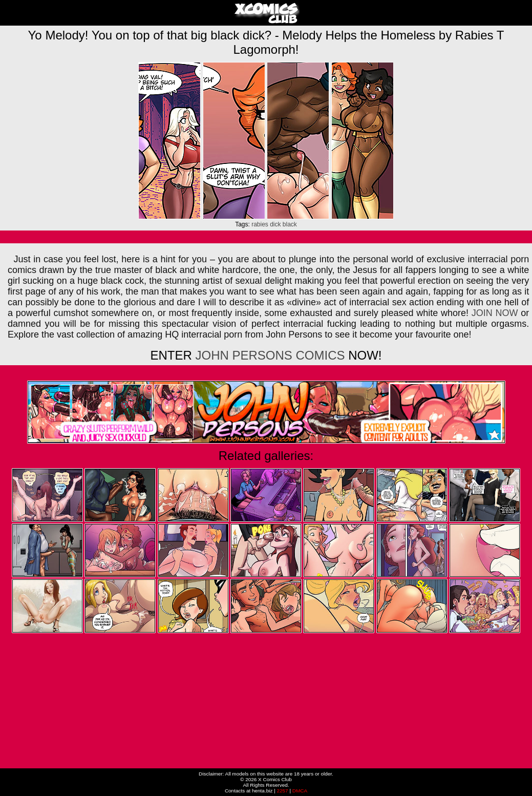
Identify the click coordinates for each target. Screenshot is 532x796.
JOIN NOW (495, 313)
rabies (260, 224)
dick (275, 224)
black (290, 224)
